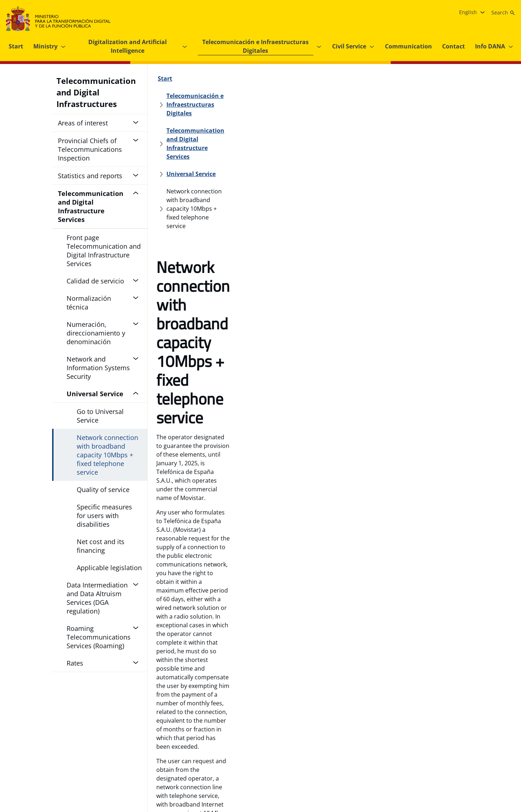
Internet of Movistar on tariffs (197, 346)
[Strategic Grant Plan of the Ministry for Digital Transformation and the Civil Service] (313, 772)
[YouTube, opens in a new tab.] (479, 772)
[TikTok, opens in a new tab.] (508, 772)
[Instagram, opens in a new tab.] (450, 772)
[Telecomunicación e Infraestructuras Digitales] (249, 78)
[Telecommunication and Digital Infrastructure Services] (246, 96)
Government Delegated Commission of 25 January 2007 (272, 314)
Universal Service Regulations (384, 305)
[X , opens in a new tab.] (465, 772)
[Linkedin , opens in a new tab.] (494, 772)
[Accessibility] (169, 772)
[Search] (503, 13)
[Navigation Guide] (29, 772)
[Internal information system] (229, 772)
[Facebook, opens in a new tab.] (436, 772)
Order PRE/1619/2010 (415, 314)
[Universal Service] (360, 96)
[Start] (165, 78)
